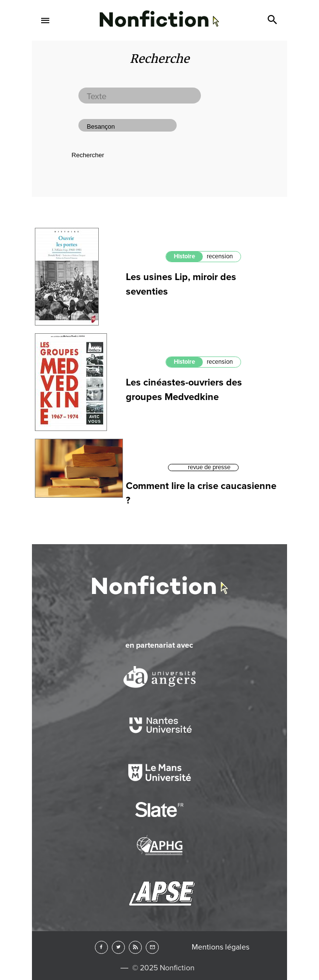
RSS (135, 947)
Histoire (184, 256)
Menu (46, 20)
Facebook (101, 947)
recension (220, 256)
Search (273, 20)
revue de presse (209, 467)
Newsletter (152, 947)
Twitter (118, 947)
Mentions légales (220, 947)
